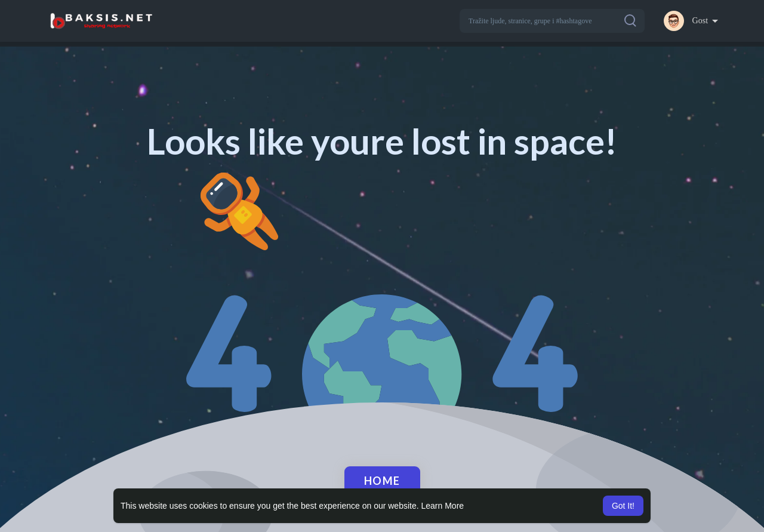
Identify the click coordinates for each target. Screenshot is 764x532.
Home (382, 481)
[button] (552, 21)
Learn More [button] (443, 506)
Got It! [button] (623, 506)
